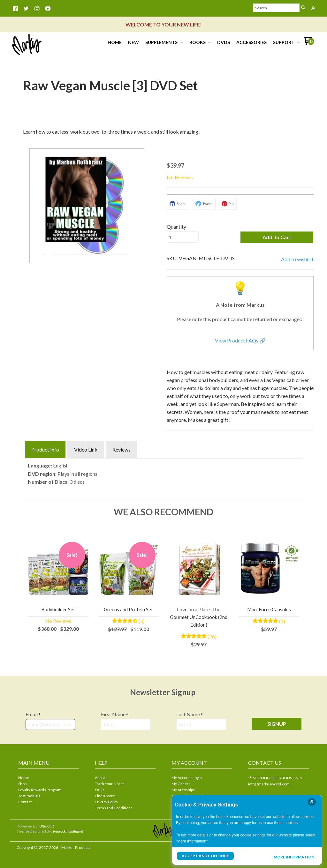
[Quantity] (183, 237)
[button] (277, 237)
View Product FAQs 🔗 (240, 340)
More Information (294, 857)
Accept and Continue (205, 856)
